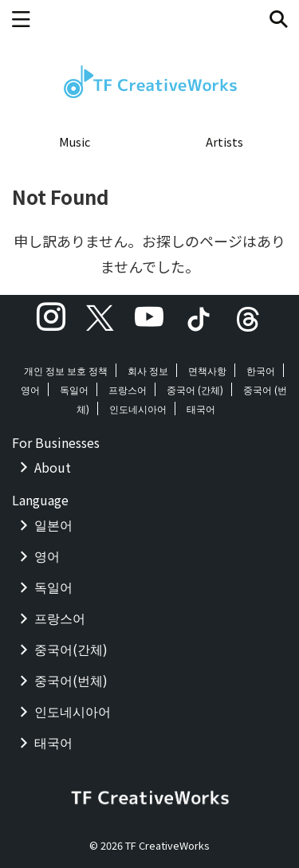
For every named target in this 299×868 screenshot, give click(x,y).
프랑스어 (128, 389)
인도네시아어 (138, 408)
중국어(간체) (71, 649)
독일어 (74, 389)
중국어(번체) (71, 680)
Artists (224, 141)
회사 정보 (148, 370)
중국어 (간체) (195, 389)
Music (75, 141)
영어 (30, 389)
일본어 (53, 524)
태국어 (201, 408)
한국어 (261, 370)
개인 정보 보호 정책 (66, 370)
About (53, 467)
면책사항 (207, 370)
